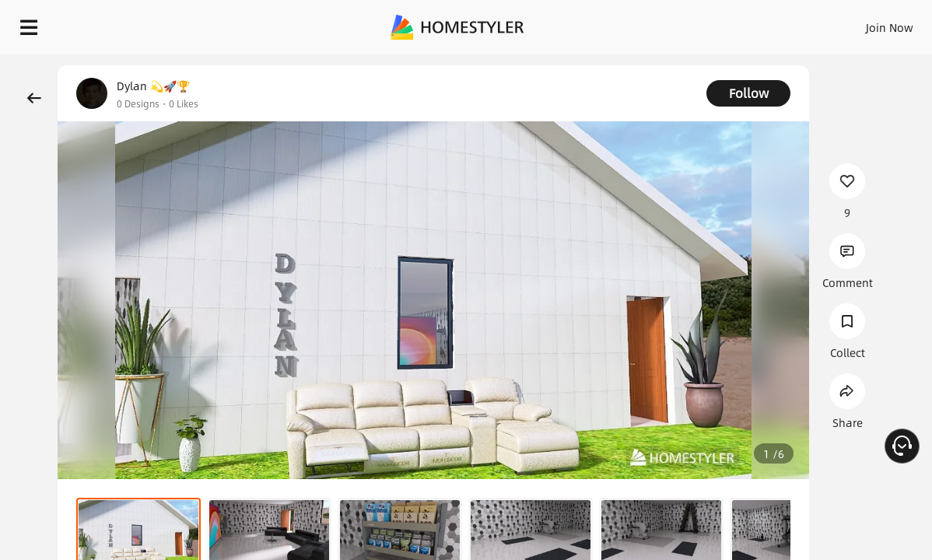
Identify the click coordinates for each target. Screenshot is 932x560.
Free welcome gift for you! (614, 62)
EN (756, 23)
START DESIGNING (855, 23)
